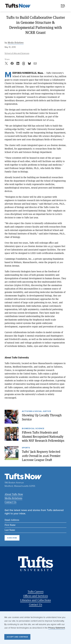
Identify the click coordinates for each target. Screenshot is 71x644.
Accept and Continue (17, 637)
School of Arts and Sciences (17, 53)
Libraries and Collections (35, 600)
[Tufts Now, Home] (18, 6)
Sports (26, 448)
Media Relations (16, 43)
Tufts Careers (36, 592)
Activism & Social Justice (37, 411)
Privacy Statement (57, 628)
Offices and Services (35, 596)
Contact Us (11, 502)
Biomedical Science (33, 429)
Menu (63, 6)
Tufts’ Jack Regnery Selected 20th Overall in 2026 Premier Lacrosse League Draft (41, 456)
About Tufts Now (14, 494)
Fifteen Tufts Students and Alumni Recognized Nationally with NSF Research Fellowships (43, 436)
